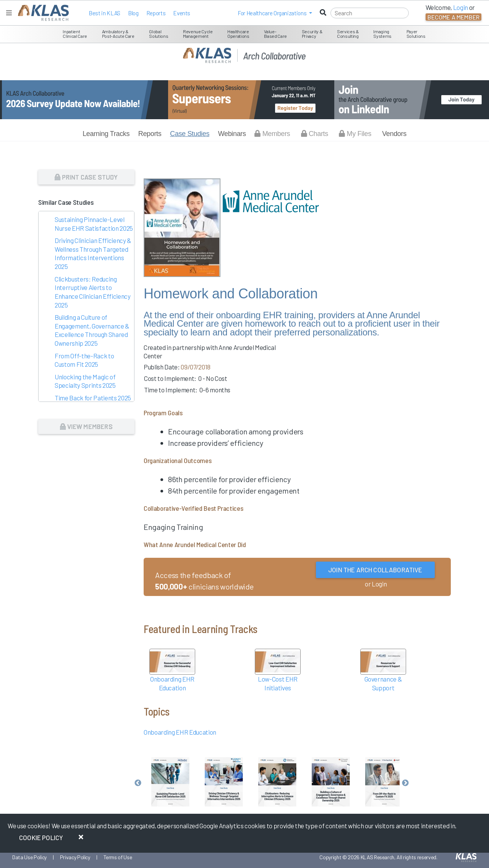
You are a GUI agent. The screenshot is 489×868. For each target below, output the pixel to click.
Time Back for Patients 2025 (93, 398)
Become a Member (453, 17)
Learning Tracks (106, 134)
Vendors (394, 134)
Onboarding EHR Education (180, 732)
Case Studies (190, 134)
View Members (86, 426)
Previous (138, 783)
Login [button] (461, 7)
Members (272, 134)
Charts (315, 134)
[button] (275, 13)
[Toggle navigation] (9, 13)
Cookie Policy (41, 837)
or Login (376, 584)
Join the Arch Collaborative (375, 570)
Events (182, 13)
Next (405, 783)
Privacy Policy (75, 857)
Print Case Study (86, 177)
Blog (133, 13)
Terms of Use (118, 857)
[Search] (370, 13)
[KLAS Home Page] (41, 13)
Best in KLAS (104, 13)
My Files (355, 134)
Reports (156, 13)
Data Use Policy (29, 857)
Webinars (232, 134)
